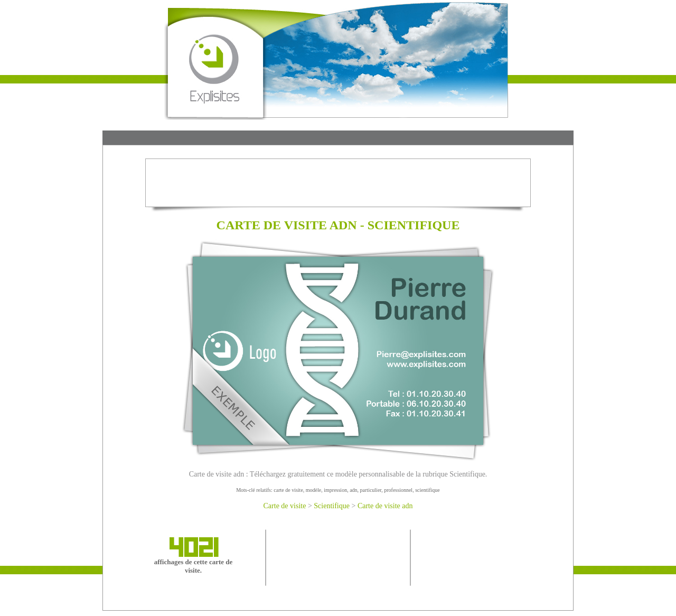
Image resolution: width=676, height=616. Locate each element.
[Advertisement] (338, 139)
